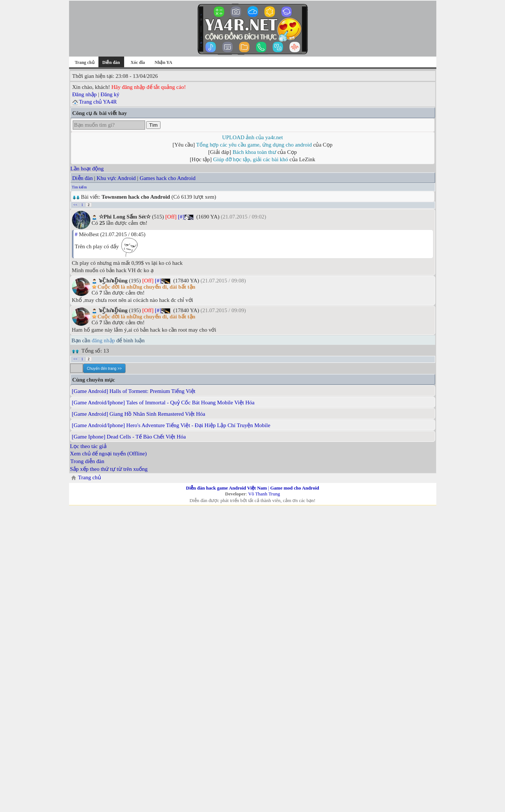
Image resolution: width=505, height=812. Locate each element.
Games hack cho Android (167, 178)
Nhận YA (163, 62)
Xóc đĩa (138, 62)
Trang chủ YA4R (98, 102)
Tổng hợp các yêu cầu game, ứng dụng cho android (254, 145)
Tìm (153, 125)
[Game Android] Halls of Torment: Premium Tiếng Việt (134, 391)
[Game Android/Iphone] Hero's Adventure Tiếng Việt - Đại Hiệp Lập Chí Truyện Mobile (171, 425)
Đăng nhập (85, 94)
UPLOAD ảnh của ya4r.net (252, 137)
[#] (181, 217)
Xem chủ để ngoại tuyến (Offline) (109, 454)
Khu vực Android (116, 178)
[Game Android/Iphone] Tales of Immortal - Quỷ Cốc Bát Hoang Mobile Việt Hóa (163, 403)
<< (75, 205)
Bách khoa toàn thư (254, 152)
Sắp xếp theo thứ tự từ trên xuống (109, 469)
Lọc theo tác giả (88, 446)
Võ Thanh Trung (264, 494)
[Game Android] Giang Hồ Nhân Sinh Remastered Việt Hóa (139, 414)
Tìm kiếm (80, 187)
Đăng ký (110, 94)
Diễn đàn (83, 178)
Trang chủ (84, 62)
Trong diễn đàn (87, 461)
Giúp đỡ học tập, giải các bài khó (250, 159)
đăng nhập (103, 340)
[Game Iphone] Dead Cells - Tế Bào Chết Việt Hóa (129, 437)
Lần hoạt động (87, 169)
